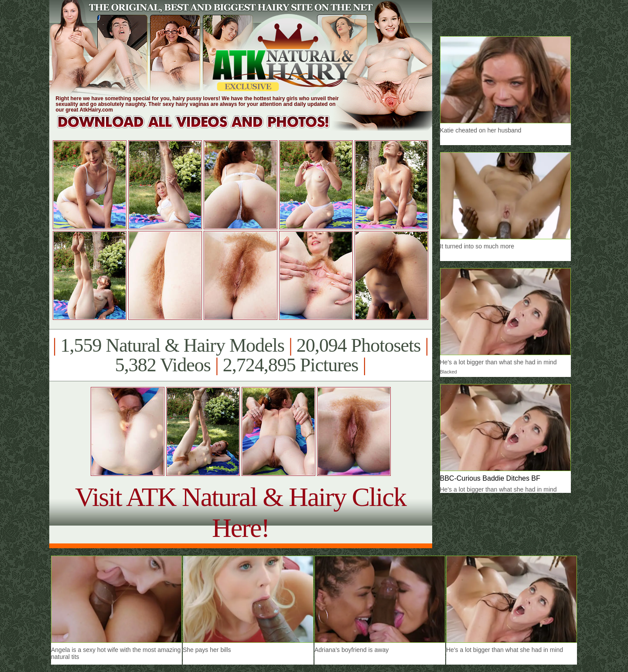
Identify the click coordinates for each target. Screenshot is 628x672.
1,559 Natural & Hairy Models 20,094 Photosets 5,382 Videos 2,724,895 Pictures (241, 355)
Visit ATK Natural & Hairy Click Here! (241, 512)
